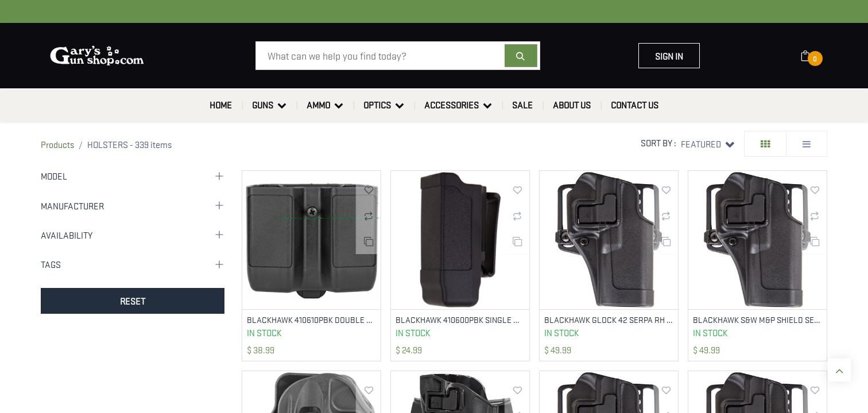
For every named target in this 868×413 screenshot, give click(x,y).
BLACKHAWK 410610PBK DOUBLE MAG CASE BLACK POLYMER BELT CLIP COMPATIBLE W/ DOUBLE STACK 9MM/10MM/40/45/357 (311, 320)
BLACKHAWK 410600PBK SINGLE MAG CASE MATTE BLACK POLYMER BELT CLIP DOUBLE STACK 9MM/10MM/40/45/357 (460, 320)
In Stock (264, 333)
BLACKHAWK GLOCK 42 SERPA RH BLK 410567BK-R (609, 320)
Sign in (669, 56)
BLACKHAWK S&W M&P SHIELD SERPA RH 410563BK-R (757, 320)
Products (57, 144)
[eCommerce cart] (813, 56)
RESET (133, 301)
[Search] (521, 56)
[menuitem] (221, 105)
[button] (708, 144)
